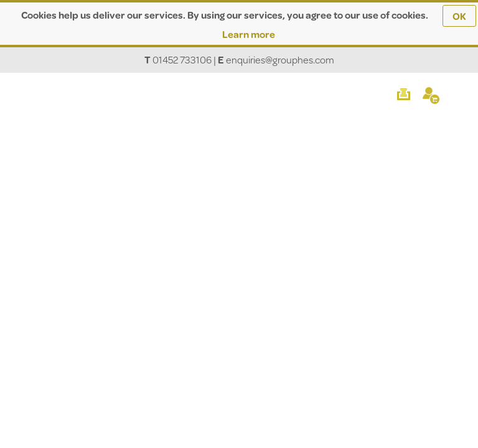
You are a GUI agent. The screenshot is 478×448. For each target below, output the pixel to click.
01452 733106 (182, 59)
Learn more (249, 34)
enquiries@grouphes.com (280, 59)
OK (459, 16)
